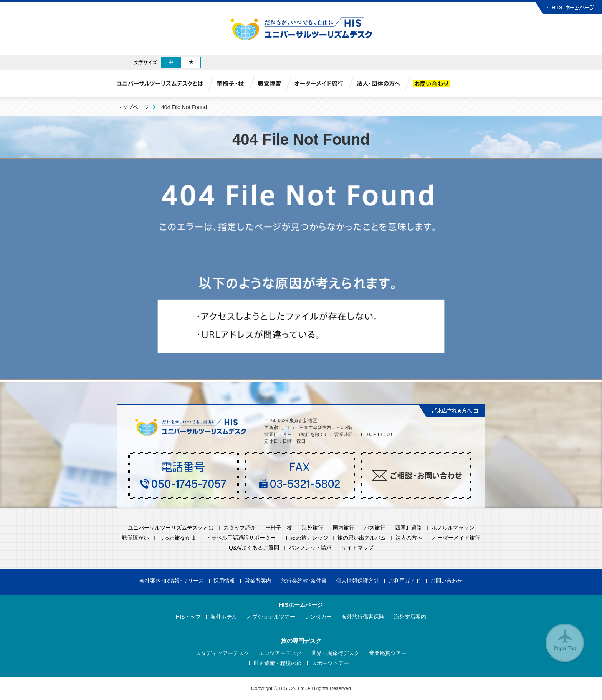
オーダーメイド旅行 (456, 538)
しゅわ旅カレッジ (307, 538)
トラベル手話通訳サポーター (241, 538)
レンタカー (318, 617)
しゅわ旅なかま (177, 538)
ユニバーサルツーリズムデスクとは (171, 528)
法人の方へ (409, 538)
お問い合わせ (447, 581)
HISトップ (188, 617)
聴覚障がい (136, 538)
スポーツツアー (330, 663)
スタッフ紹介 (240, 528)
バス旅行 (375, 528)
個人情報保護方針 (357, 581)
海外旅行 (313, 528)
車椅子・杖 (279, 528)
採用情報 (224, 581)
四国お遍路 (408, 528)
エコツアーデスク (280, 653)
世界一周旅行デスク (335, 653)
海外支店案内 (410, 617)
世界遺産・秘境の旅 (278, 663)
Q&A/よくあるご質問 (254, 548)
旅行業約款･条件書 (304, 581)
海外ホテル (224, 617)
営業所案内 (258, 581)
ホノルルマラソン (453, 528)
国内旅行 (344, 528)
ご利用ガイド (405, 581)
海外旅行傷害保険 (363, 617)
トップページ (133, 107)
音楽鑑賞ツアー (388, 653)
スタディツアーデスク (222, 653)
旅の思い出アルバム (362, 538)
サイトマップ (357, 548)
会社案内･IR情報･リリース (172, 581)
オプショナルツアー (271, 617)
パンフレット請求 (310, 548)
